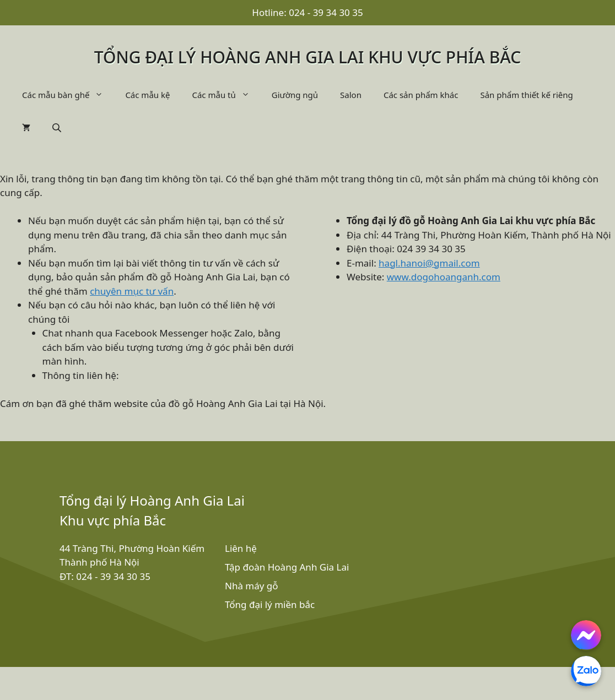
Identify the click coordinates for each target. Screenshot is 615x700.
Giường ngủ (295, 95)
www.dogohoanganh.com (444, 277)
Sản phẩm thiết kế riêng (526, 95)
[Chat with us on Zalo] (586, 671)
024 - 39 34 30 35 (326, 12)
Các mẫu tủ (226, 95)
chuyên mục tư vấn (132, 291)
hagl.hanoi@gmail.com (429, 263)
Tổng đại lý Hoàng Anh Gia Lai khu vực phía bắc (308, 57)
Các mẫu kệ (147, 95)
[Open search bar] (58, 127)
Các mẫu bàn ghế (68, 95)
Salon (351, 95)
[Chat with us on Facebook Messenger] (586, 635)
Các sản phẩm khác (421, 95)
